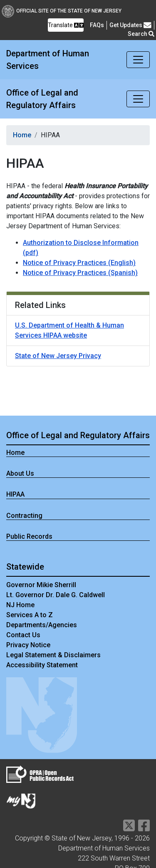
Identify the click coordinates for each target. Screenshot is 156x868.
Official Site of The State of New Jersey (62, 11)
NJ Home (20, 605)
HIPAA (15, 494)
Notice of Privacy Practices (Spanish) (80, 273)
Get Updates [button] (130, 25)
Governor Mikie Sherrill (41, 585)
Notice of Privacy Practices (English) (79, 263)
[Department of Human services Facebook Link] (144, 828)
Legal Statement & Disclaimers (53, 655)
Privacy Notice (28, 645)
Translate (66, 25)
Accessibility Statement (42, 665)
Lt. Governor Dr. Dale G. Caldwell (56, 595)
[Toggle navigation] (138, 60)
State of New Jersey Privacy (58, 356)
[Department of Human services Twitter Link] (129, 828)
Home (22, 135)
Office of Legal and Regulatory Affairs (42, 99)
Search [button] (141, 34)
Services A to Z (30, 615)
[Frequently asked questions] (97, 25)
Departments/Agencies (42, 625)
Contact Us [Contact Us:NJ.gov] (23, 635)
